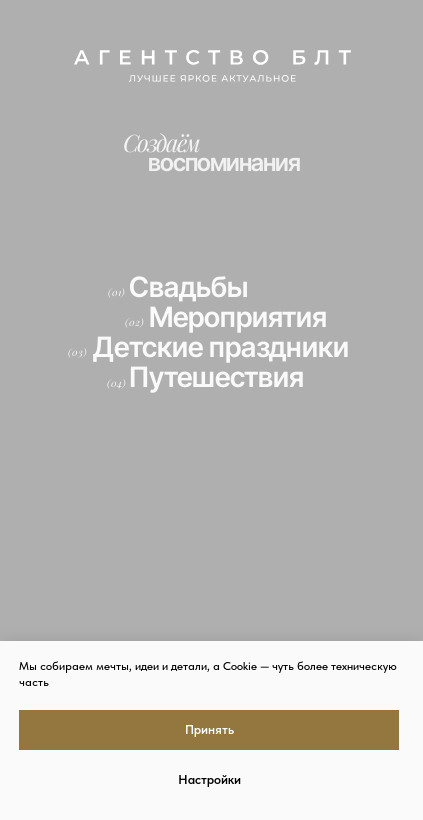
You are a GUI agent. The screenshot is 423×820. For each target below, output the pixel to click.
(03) (77, 352)
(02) (134, 322)
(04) (116, 383)
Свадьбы (188, 287)
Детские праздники (221, 347)
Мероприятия (238, 317)
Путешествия (216, 377)
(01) (116, 292)
